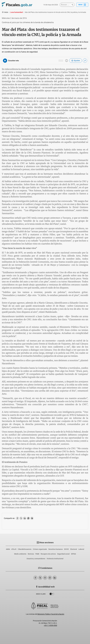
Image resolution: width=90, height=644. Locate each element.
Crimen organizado (40, 549)
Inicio (5, 12)
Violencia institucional (55, 559)
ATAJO (14, 549)
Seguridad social (63, 554)
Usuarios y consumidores (36, 559)
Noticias (31, 554)
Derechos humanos (56, 549)
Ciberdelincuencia (25, 549)
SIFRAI (73, 554)
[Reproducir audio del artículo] (5, 61)
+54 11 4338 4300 (50, 625)
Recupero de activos (48, 554)
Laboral (81, 549)
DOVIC (67, 549)
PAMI (37, 554)
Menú (82, 5)
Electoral (74, 549)
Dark (52, 594)
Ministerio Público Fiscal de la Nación (51, 614)
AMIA (8, 549)
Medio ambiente (20, 554)
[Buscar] (66, 5)
